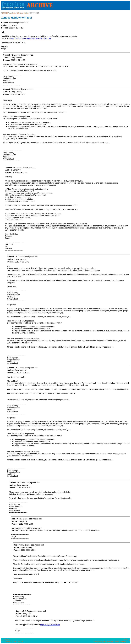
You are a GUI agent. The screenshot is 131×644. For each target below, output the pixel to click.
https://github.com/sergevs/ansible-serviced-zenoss (31, 38)
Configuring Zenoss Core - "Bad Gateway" (110, 641)
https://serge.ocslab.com (50, 625)
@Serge (9, 100)
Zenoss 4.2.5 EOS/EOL (14, 641)
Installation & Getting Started (19, 13)
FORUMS (4, 13)
